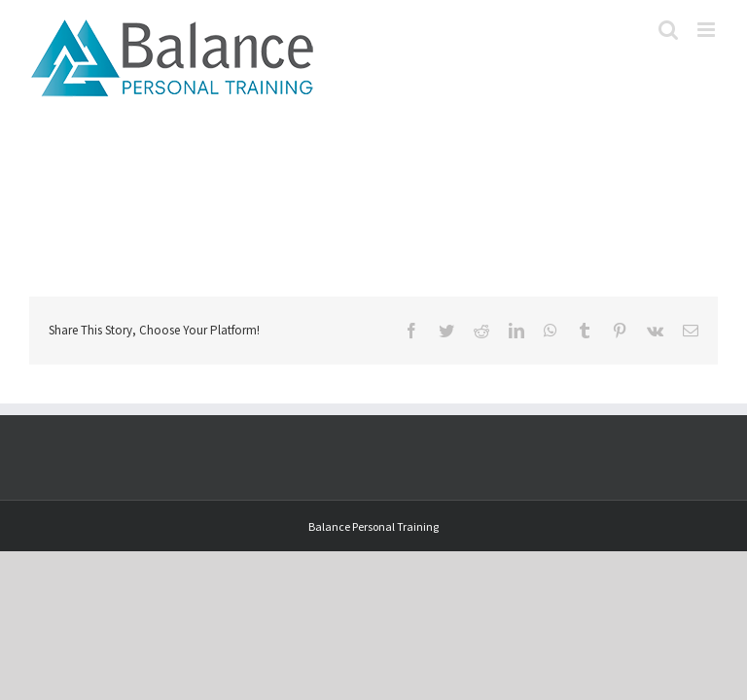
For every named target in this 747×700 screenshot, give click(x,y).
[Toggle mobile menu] (708, 30)
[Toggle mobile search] (668, 30)
